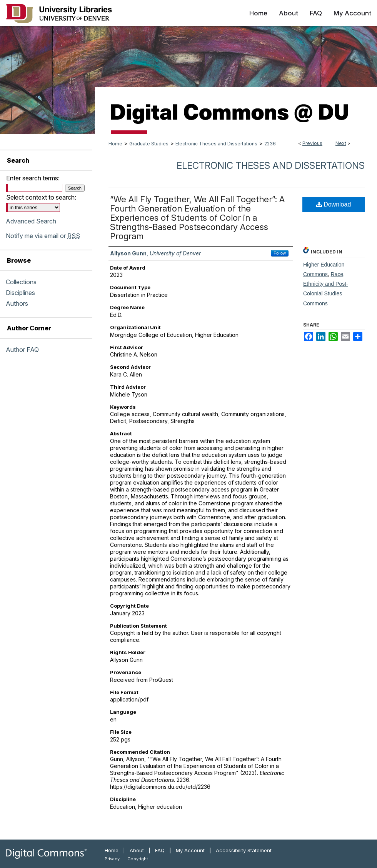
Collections (21, 282)
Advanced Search (31, 221)
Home (115, 144)
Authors (17, 303)
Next (341, 143)
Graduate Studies (149, 144)
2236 (270, 144)
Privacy (112, 859)
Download (334, 204)
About (137, 850)
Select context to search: (41, 197)
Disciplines (20, 293)
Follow (280, 253)
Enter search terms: (33, 178)
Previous (312, 143)
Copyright (138, 859)
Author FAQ (22, 350)
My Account (190, 850)
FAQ (160, 850)
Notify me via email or (43, 236)
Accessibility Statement (244, 850)
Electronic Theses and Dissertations (216, 144)
